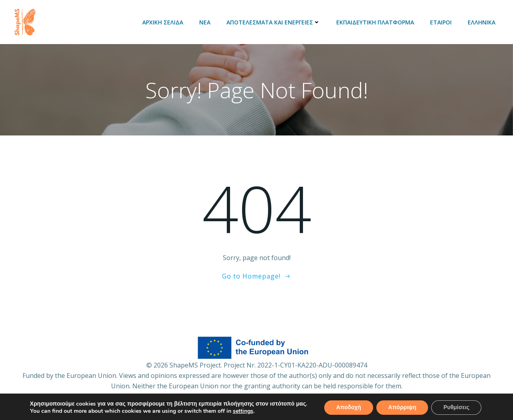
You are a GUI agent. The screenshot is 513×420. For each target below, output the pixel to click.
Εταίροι (441, 22)
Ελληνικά (482, 22)
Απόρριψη (402, 407)
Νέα (205, 22)
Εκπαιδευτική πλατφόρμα (375, 22)
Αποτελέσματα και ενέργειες (273, 22)
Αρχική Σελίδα (163, 22)
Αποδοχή (349, 407)
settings (243, 411)
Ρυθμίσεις (456, 407)
